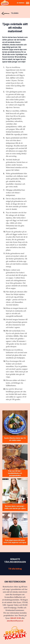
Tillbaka (10, 13)
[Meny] (28, 3)
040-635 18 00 (16, 618)
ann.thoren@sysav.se (15, 621)
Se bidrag (21, 3)
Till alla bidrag (15, 569)
